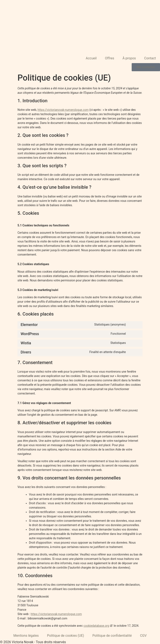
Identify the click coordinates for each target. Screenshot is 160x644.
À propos (129, 58)
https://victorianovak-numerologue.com (63, 110)
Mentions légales (26, 636)
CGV (143, 636)
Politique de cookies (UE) (66, 636)
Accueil (91, 58)
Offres (110, 58)
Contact (150, 58)
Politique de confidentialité (112, 636)
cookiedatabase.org (96, 626)
